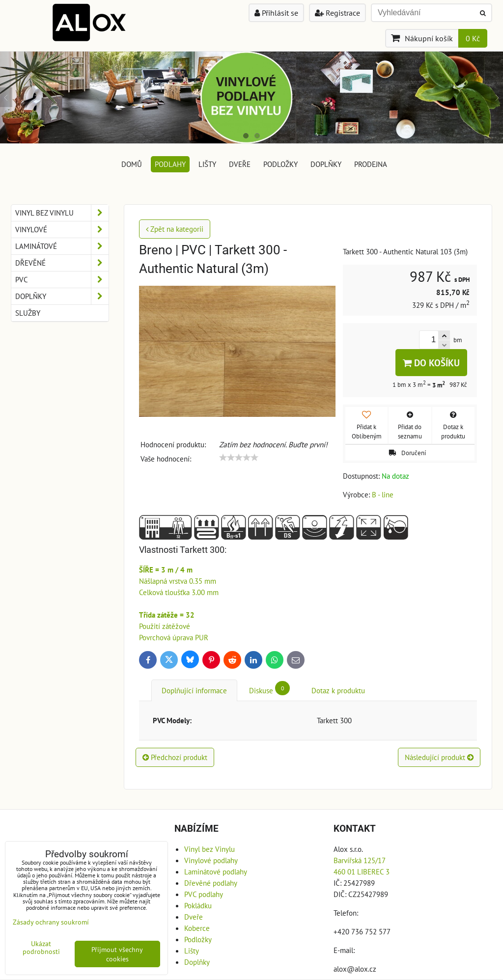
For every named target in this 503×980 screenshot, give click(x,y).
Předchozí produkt (175, 757)
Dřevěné (62, 263)
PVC (62, 280)
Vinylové (62, 230)
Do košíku (431, 363)
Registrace (337, 13)
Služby (28, 313)
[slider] (239, 458)
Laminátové (62, 246)
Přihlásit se (276, 13)
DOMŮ (132, 164)
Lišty (207, 164)
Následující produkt (439, 757)
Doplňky (326, 164)
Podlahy (170, 164)
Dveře (240, 164)
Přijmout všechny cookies (117, 954)
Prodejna (371, 164)
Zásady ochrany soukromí (51, 922)
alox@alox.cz (355, 969)
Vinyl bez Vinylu (62, 213)
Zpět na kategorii (175, 229)
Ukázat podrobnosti (41, 948)
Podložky (280, 164)
